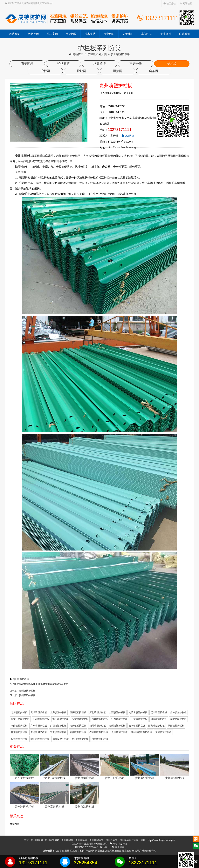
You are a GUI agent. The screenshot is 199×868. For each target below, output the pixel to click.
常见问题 (71, 34)
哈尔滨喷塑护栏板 (40, 739)
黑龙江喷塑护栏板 (20, 719)
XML (113, 844)
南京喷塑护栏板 (61, 739)
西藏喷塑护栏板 (156, 726)
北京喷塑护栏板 (19, 712)
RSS (123, 844)
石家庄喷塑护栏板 (99, 732)
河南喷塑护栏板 (159, 719)
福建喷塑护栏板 (100, 719)
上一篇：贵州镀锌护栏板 (23, 691)
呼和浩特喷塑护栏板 (141, 732)
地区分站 (170, 3)
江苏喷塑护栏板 (41, 719)
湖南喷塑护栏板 (19, 726)
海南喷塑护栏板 (78, 726)
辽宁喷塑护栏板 (159, 712)
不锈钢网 (90, 851)
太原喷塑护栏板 (120, 732)
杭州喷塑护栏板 (80, 739)
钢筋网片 (137, 851)
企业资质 (166, 34)
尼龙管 (73, 851)
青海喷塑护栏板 (39, 732)
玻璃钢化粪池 (149, 851)
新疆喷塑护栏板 (78, 732)
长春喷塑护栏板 (19, 739)
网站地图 (186, 3)
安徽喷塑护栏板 (80, 719)
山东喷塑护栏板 (139, 719)
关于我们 (128, 34)
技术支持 (90, 34)
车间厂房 (147, 34)
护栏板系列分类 (97, 54)
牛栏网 (81, 851)
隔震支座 (100, 851)
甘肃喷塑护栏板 (19, 732)
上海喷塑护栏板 (58, 712)
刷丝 (67, 851)
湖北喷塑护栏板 (178, 719)
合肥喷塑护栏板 (100, 739)
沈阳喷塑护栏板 (163, 732)
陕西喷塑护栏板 (176, 726)
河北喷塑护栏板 (98, 712)
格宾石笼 (59, 851)
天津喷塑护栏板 (39, 712)
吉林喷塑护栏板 (178, 712)
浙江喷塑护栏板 (61, 719)
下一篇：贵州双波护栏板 (23, 695)
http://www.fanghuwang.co (124, 147)
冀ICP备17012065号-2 (86, 847)
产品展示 (33, 34)
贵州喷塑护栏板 (21, 679)
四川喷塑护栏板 (98, 726)
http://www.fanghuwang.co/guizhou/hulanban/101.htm (40, 684)
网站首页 (14, 34)
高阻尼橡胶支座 (113, 851)
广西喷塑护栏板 (58, 726)
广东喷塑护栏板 (39, 726)
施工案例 (52, 34)
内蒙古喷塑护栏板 (138, 712)
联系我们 (185, 34)
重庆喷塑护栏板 (78, 712)
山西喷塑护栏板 (117, 712)
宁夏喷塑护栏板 (58, 732)
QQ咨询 (128, 136)
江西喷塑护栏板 (120, 719)
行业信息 (109, 34)
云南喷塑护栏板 (137, 726)
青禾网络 (118, 847)
